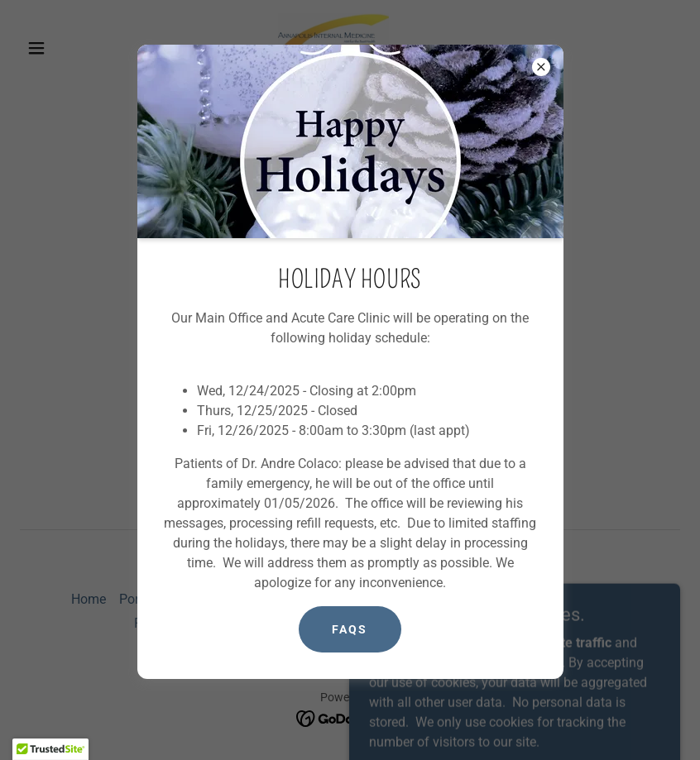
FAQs (350, 629)
